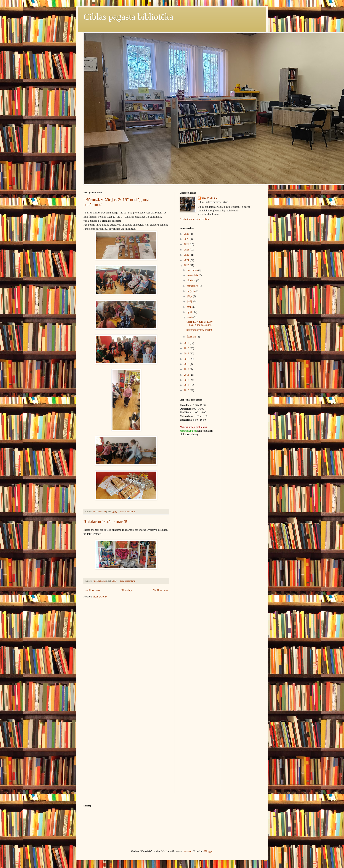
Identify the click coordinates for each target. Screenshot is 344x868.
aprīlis (191, 312)
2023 (187, 250)
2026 (187, 234)
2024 (187, 244)
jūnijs (190, 302)
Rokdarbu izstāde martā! (105, 522)
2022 (187, 255)
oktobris (191, 281)
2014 (187, 369)
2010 (187, 390)
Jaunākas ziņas (92, 590)
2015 (187, 364)
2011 (187, 385)
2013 (187, 375)
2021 (187, 260)
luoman (188, 851)
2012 (187, 380)
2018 (187, 348)
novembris (193, 275)
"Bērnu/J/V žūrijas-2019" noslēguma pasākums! (200, 323)
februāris (192, 337)
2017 (187, 354)
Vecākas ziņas (160, 590)
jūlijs (190, 296)
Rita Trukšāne (209, 198)
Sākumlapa (126, 590)
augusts (191, 291)
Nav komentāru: (128, 512)
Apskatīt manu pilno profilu (194, 219)
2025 (187, 239)
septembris (193, 286)
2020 (187, 265)
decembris (193, 270)
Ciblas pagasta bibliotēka (128, 17)
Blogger (208, 851)
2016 (187, 359)
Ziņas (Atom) (100, 597)
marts (190, 317)
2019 (187, 343)
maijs (190, 307)
